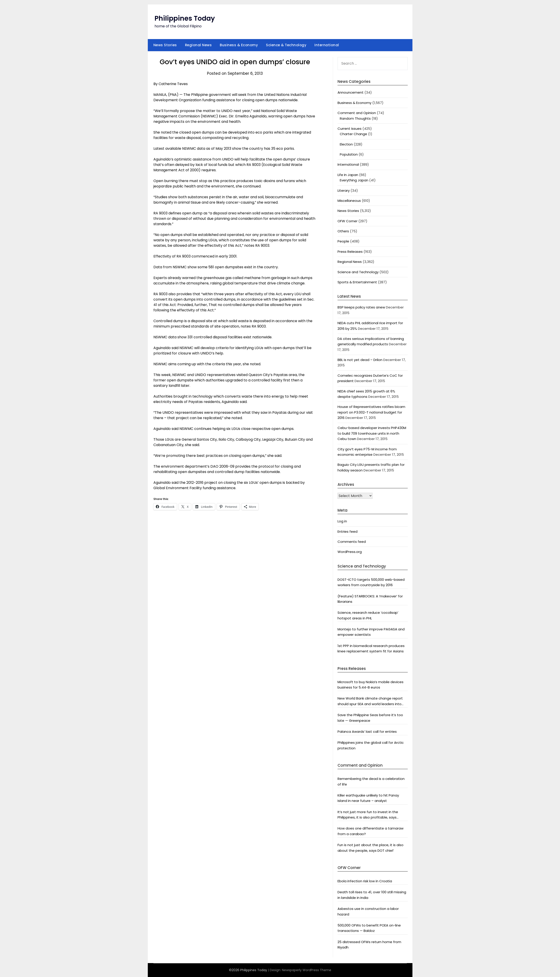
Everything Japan (354, 180)
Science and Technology (358, 272)
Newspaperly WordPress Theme (307, 970)
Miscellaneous (349, 201)
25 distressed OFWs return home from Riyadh (369, 945)
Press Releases (350, 252)
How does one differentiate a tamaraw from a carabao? (370, 831)
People (343, 241)
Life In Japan (348, 175)
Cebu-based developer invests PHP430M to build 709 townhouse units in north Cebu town (372, 433)
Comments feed (352, 542)
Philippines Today (185, 18)
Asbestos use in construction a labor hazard (368, 911)
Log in (342, 521)
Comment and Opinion (357, 113)
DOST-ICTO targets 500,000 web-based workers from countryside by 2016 (371, 582)
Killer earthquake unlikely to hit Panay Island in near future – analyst (368, 798)
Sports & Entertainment (357, 282)
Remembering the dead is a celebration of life (371, 781)
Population (349, 154)
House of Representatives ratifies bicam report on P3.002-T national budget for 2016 (371, 412)
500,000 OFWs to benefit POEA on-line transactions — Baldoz (369, 928)
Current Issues (350, 129)
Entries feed (348, 531)
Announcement (351, 92)
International (327, 45)
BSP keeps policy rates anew (361, 307)
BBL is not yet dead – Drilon (360, 360)
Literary (344, 190)
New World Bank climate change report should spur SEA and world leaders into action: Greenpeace (370, 701)
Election (346, 144)
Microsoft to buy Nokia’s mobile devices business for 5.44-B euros (370, 685)
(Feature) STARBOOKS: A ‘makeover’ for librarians (370, 599)
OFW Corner (348, 221)
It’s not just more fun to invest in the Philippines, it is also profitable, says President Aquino (368, 815)
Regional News (198, 45)
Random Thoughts (355, 118)
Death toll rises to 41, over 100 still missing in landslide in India (372, 895)
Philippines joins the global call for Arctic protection (371, 745)
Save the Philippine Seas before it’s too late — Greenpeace (370, 718)
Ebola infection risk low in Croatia (365, 881)
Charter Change (353, 134)
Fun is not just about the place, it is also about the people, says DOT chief (370, 848)
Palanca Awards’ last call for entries (367, 732)
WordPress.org (350, 552)
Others (343, 231)
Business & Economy (239, 45)
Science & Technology (286, 45)
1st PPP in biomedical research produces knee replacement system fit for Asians (371, 648)
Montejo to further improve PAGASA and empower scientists (371, 632)
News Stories (165, 45)
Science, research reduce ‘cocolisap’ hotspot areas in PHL (368, 615)
